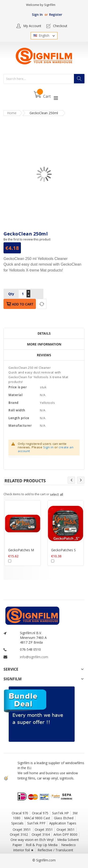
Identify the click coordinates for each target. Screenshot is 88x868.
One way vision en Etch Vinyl (32, 840)
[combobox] (44, 79)
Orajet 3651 (66, 829)
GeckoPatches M (21, 550)
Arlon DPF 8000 (65, 834)
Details (44, 333)
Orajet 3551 (44, 829)
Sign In (37, 14)
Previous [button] (71, 480)
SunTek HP (60, 813)
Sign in (48, 447)
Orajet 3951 (22, 829)
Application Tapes (63, 823)
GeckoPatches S (63, 550)
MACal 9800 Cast (37, 818)
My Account (32, 26)
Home (12, 113)
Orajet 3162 (19, 834)
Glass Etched (64, 818)
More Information (44, 344)
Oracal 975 (40, 813)
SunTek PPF (36, 823)
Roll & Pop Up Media (42, 845)
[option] (23, 539)
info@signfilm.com (34, 657)
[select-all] (57, 494)
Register (56, 14)
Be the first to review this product (27, 239)
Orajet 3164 (41, 834)
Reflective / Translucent (55, 850)
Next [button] (81, 480)
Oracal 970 (20, 813)
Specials (17, 823)
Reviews (44, 355)
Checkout (60, 26)
